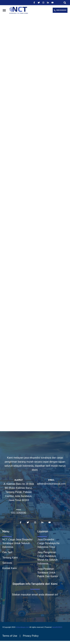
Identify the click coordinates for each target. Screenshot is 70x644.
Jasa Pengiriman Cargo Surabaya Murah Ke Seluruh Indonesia (48, 558)
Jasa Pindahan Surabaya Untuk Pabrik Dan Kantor (48, 573)
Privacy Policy (31, 636)
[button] (65, 3)
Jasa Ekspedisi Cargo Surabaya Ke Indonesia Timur (49, 543)
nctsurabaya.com (22, 627)
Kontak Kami (10, 568)
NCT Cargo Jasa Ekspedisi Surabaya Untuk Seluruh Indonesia (17, 543)
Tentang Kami (10, 558)
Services (7, 563)
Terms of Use (10, 636)
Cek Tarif (7, 552)
